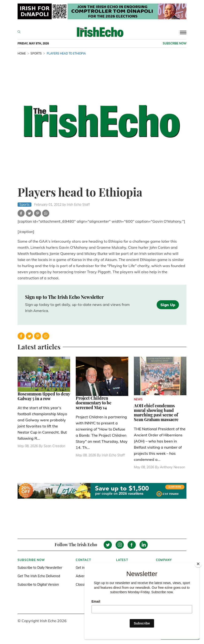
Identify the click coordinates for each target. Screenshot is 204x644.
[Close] (198, 564)
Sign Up (168, 305)
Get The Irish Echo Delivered (39, 576)
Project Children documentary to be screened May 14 (94, 403)
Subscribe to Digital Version (38, 585)
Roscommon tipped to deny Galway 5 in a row (44, 396)
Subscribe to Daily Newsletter (40, 568)
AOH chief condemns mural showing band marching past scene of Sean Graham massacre (156, 413)
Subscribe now (175, 43)
